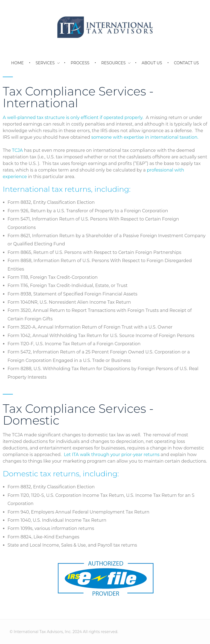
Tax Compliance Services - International (78, 97)
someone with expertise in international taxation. (145, 137)
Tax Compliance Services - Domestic (78, 414)
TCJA (17, 150)
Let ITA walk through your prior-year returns (112, 455)
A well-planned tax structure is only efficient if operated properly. (73, 118)
